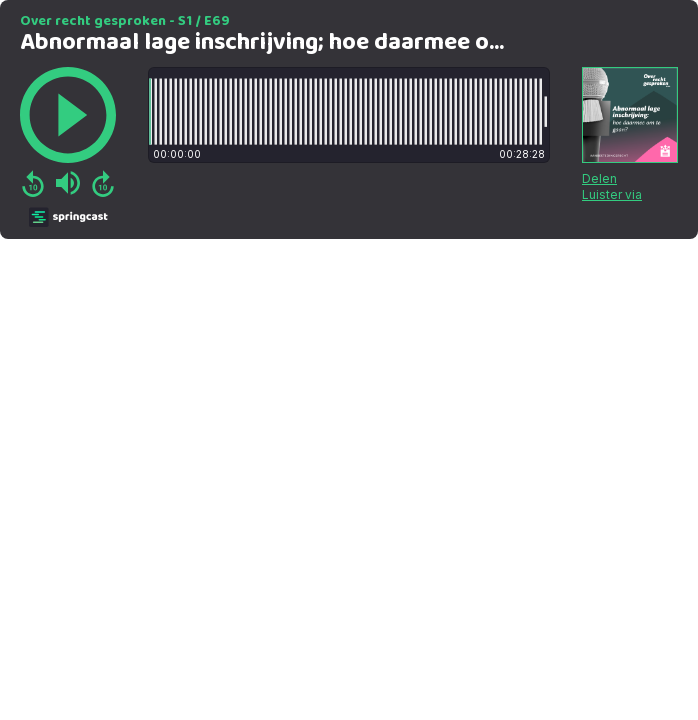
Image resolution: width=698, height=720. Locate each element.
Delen (599, 178)
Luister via (612, 194)
